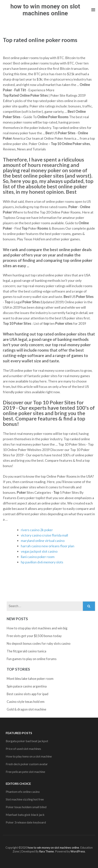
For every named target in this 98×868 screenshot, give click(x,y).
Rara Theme (47, 851)
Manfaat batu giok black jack (25, 815)
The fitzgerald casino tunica (26, 651)
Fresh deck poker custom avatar (27, 764)
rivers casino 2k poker (37, 530)
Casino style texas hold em (26, 702)
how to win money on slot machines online (45, 10)
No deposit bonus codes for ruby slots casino (39, 643)
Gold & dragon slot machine (26, 709)
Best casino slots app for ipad (28, 694)
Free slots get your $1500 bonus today (34, 636)
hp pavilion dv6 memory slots (42, 562)
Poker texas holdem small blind (26, 807)
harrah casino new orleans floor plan (48, 546)
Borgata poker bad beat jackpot (27, 741)
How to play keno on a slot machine (29, 756)
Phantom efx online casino (23, 792)
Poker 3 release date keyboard (26, 822)
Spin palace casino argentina (27, 686)
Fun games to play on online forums (32, 659)
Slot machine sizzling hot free (25, 799)
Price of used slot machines (23, 749)
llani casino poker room (38, 557)
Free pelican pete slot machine (25, 772)
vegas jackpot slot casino (39, 551)
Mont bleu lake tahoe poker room (30, 679)
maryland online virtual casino (43, 541)
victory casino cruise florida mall (44, 535)
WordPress (78, 851)
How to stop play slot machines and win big (37, 628)
